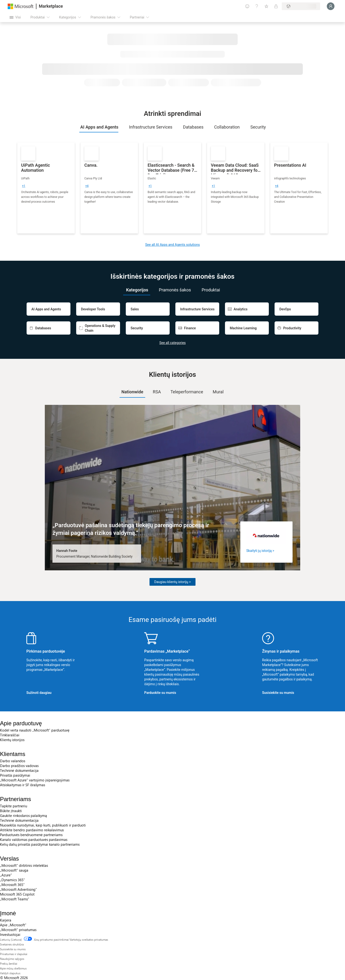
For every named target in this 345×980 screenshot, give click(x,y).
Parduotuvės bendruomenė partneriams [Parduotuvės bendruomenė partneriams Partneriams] (31, 835)
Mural (218, 392)
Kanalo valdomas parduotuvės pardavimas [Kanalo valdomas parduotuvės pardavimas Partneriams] (34, 839)
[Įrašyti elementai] (266, 6)
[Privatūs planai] (276, 6)
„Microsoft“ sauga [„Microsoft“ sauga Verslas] (14, 870)
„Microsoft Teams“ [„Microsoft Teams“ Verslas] (15, 899)
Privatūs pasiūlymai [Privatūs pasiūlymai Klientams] (15, 775)
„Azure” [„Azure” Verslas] (6, 875)
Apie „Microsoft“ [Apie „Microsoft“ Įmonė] (13, 925)
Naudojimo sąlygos (12, 959)
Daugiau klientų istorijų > (173, 582)
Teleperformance (187, 392)
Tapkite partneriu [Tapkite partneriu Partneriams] (14, 806)
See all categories (172, 343)
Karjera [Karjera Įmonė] (6, 920)
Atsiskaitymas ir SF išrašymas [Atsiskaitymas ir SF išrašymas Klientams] (23, 785)
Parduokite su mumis (160, 693)
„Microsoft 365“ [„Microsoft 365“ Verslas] (12, 885)
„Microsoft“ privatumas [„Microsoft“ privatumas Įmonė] (18, 930)
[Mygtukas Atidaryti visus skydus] (15, 17)
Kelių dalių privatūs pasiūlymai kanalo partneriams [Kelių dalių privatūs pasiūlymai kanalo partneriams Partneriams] (40, 844)
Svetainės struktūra (12, 944)
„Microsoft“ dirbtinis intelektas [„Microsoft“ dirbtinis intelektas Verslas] (24, 865)
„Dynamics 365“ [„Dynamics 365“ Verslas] (12, 880)
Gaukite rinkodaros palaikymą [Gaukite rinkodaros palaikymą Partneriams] (23, 815)
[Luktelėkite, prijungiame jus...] (331, 6)
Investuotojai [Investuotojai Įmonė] (10, 934)
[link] (46, 188)
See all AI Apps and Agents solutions (172, 245)
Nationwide (132, 392)
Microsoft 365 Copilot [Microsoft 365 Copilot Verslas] (17, 894)
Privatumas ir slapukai (14, 954)
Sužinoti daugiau (39, 693)
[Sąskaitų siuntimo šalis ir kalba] (301, 6)
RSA (157, 392)
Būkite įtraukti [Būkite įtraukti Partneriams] (11, 811)
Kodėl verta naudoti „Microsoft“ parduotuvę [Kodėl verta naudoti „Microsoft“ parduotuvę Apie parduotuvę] (35, 730)
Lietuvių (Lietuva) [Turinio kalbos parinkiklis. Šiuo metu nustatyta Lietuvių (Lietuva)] (11, 939)
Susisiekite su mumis (278, 693)
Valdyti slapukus (10, 973)
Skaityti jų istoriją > (260, 551)
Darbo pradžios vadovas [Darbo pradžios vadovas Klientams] (19, 766)
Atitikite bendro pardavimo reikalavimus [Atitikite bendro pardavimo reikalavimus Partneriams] (32, 830)
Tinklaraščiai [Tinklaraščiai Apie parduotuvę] (10, 735)
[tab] (99, 127)
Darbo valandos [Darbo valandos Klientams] (13, 761)
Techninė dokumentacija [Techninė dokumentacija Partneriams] (19, 820)
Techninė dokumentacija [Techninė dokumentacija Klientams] (19, 770)
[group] (24, 186)
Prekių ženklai (9, 963)
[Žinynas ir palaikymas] (257, 6)
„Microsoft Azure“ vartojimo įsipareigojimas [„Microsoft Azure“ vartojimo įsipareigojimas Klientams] (35, 780)
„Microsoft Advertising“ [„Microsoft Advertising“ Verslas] (18, 889)
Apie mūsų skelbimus (13, 968)
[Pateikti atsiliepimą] (247, 6)
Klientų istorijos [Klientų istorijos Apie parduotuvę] (12, 740)
